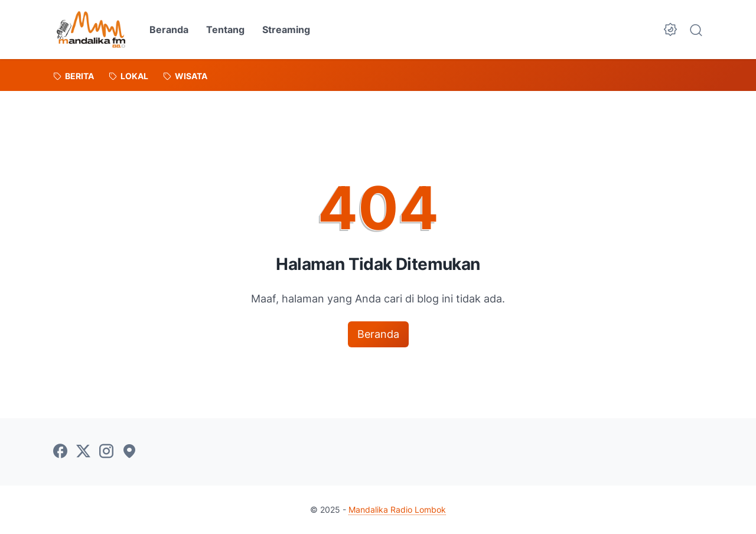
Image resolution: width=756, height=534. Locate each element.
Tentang (225, 30)
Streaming (286, 30)
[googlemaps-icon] (129, 452)
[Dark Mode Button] (670, 30)
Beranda (169, 30)
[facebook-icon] (60, 452)
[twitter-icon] (83, 452)
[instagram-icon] (106, 452)
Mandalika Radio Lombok (397, 509)
